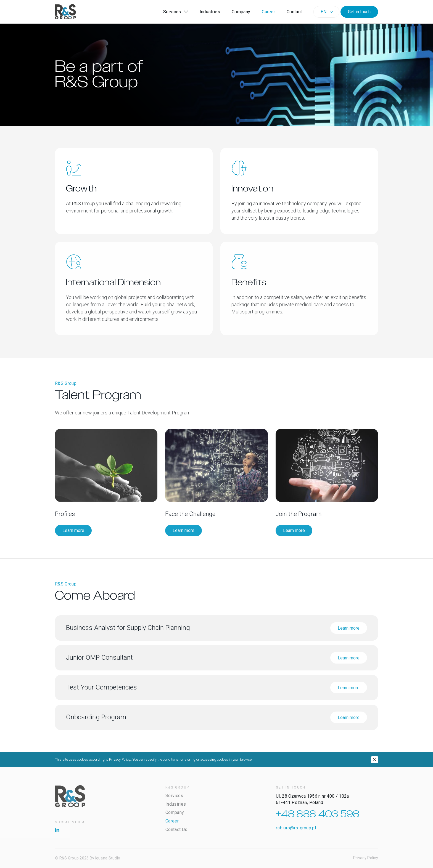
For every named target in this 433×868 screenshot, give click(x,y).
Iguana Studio (108, 858)
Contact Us (176, 830)
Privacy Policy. (120, 759)
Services (176, 12)
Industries (210, 12)
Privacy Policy (366, 858)
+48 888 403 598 (318, 814)
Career (268, 12)
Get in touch (359, 12)
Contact (294, 12)
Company (241, 12)
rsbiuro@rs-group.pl (296, 828)
